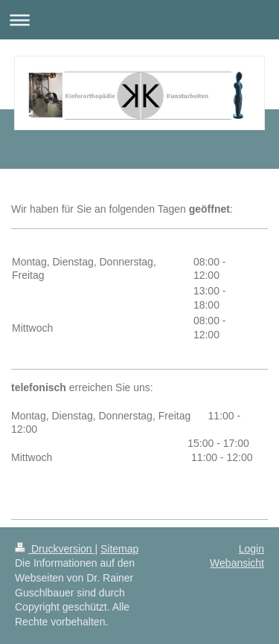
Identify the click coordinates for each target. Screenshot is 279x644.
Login (251, 549)
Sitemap (119, 549)
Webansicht (237, 563)
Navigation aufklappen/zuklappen (139, 20)
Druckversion (55, 549)
